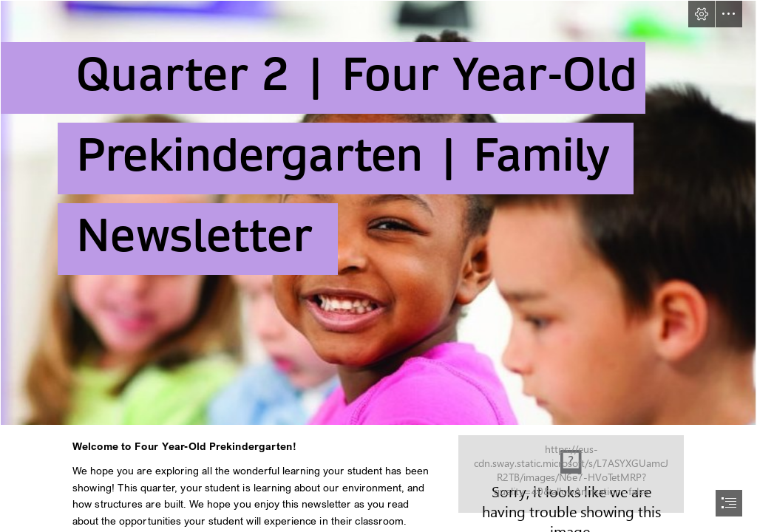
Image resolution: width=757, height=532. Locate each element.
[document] (378, 266)
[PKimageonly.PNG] (378, 213)
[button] (702, 14)
